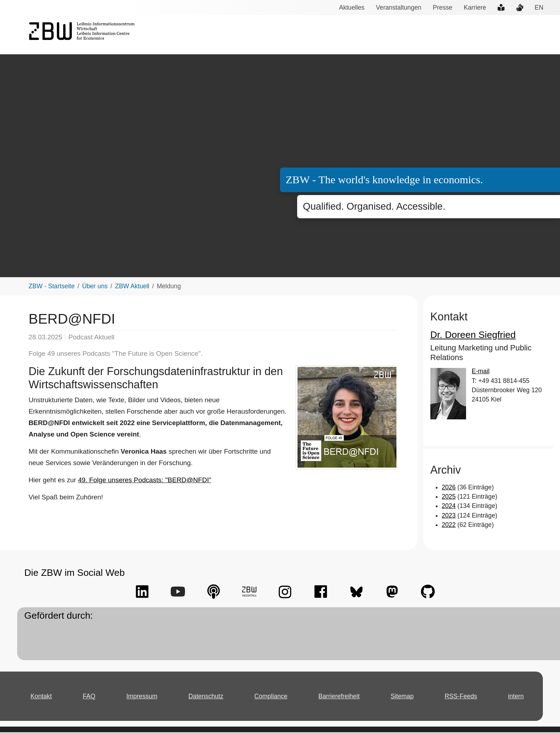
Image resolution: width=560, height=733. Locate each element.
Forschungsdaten (449, 35)
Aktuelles (353, 8)
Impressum (143, 697)
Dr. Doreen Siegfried (469, 336)
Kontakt (42, 697)
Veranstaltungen (399, 8)
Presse (441, 8)
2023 (448, 516)
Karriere (472, 8)
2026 (448, 488)
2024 (448, 507)
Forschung (348, 35)
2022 (448, 526)
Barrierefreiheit (340, 697)
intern (515, 697)
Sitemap (403, 697)
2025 (448, 498)
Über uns (538, 35)
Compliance (272, 697)
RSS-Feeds (461, 697)
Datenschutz (207, 697)
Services (313, 35)
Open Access (499, 35)
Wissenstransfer (394, 35)
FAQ (91, 697)
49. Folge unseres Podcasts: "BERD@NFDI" (137, 481)
